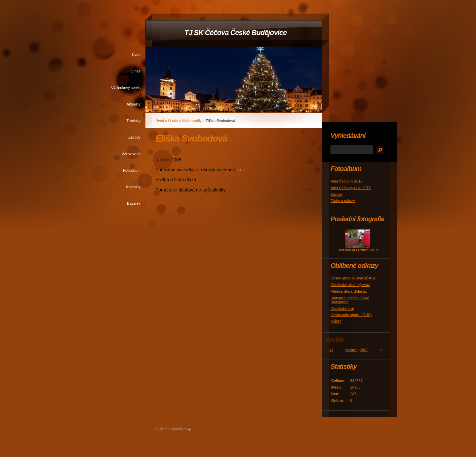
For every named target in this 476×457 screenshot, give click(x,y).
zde (241, 170)
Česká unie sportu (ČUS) (351, 315)
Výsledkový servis (126, 88)
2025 (364, 350)
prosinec (351, 350)
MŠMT (336, 321)
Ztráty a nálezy (343, 201)
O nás (136, 71)
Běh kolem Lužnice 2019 (358, 250)
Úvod (136, 55)
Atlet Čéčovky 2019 (346, 181)
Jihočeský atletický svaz (350, 285)
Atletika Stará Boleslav (349, 291)
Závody (134, 137)
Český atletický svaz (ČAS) (353, 278)
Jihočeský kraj (342, 309)
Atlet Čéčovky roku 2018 (351, 188)
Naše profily (192, 121)
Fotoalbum (132, 170)
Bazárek (134, 203)
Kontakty (133, 187)
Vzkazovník (131, 154)
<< (331, 350)
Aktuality (134, 104)
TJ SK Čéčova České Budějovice (236, 33)
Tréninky (134, 121)
